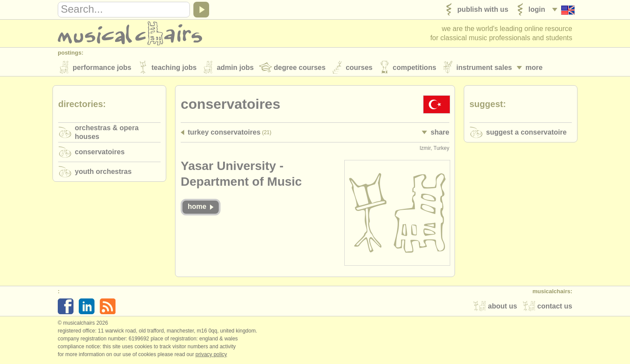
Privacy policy (211, 355)
